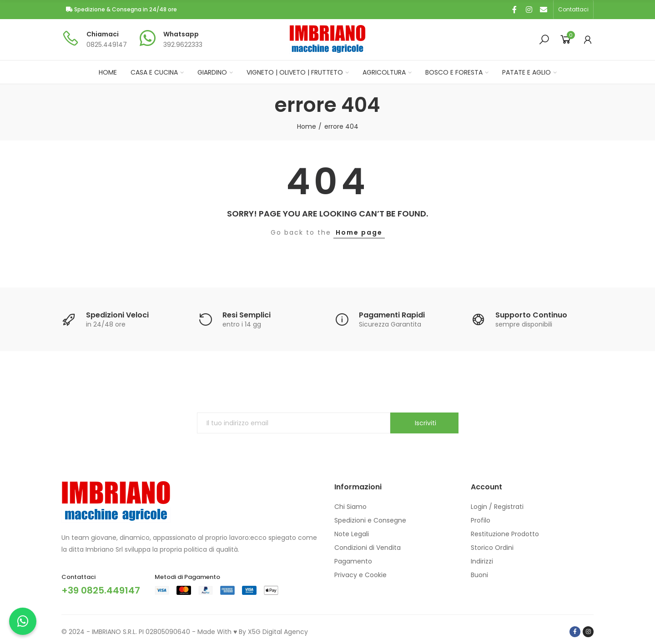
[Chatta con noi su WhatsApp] (23, 621)
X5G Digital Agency (278, 632)
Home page (359, 232)
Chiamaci (103, 34)
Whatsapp (181, 34)
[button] (573, 10)
